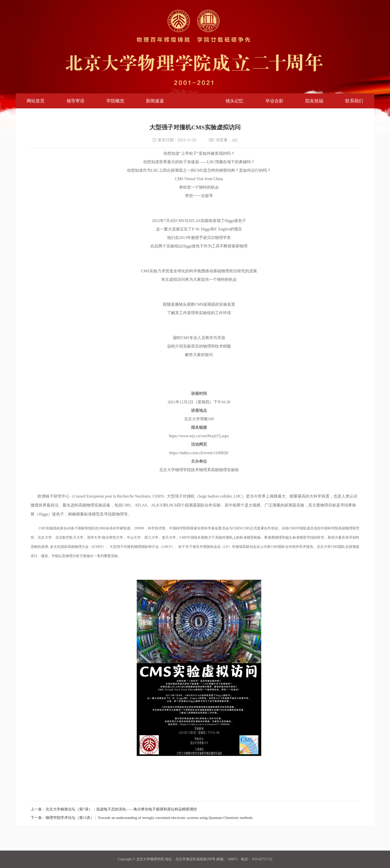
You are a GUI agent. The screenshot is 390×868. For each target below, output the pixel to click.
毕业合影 (274, 101)
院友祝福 (314, 101)
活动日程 (195, 101)
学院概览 (115, 101)
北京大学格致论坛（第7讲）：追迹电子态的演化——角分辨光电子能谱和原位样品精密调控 (121, 809)
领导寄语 (75, 101)
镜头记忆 (235, 101)
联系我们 (354, 101)
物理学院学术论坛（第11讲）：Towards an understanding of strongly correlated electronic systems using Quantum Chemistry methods (149, 818)
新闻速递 (155, 101)
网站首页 (36, 101)
